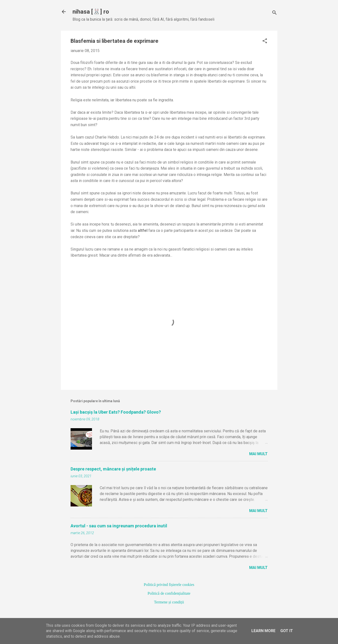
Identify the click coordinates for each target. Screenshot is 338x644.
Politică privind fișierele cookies (169, 585)
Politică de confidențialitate (169, 593)
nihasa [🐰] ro (91, 12)
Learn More (263, 631)
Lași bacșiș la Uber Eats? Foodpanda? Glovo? (116, 412)
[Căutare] (274, 13)
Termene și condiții (169, 602)
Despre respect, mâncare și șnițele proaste (113, 469)
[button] (265, 41)
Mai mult (258, 454)
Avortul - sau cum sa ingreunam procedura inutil (119, 526)
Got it (287, 631)
